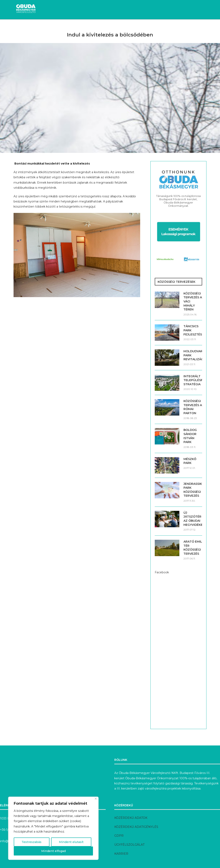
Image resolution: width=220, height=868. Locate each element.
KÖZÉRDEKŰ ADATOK (131, 818)
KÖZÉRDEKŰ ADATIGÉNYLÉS (136, 827)
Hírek (26, 27)
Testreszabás (32, 842)
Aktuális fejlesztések (54, 27)
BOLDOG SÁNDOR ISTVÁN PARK (190, 436)
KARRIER (121, 854)
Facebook (162, 572)
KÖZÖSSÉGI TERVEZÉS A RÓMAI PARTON (193, 407)
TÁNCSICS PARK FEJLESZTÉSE (193, 330)
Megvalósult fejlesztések (99, 27)
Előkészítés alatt (141, 27)
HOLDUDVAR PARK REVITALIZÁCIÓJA (193, 355)
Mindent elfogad (53, 851)
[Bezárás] (96, 799)
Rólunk (191, 27)
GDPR (119, 836)
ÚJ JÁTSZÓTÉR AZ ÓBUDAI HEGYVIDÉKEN (193, 519)
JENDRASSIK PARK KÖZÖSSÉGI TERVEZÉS (193, 490)
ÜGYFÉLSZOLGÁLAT (129, 845)
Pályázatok (170, 27)
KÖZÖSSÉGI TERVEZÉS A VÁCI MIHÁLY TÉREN (193, 301)
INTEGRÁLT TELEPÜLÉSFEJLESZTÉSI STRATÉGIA (193, 380)
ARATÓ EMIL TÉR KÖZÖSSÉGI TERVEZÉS (193, 548)
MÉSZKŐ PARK (190, 461)
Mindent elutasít (71, 842)
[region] (53, 828)
